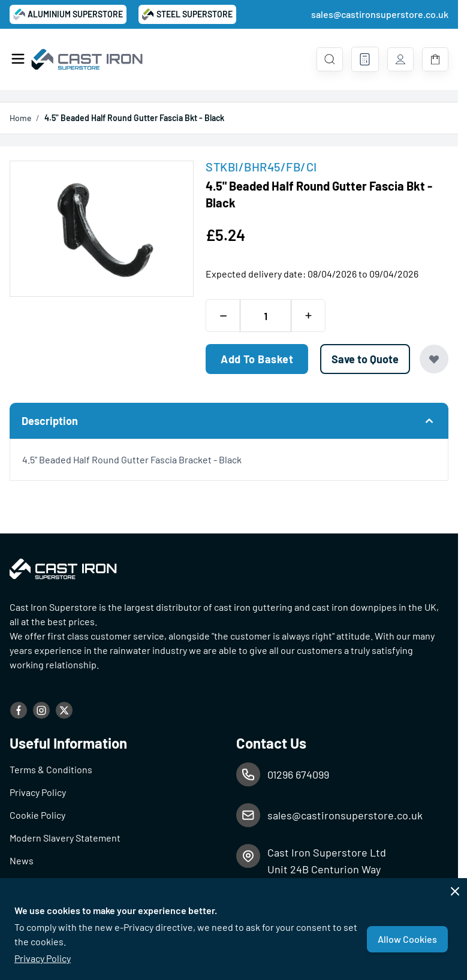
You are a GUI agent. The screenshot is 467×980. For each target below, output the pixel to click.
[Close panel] (455, 891)
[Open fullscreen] (102, 229)
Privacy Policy (43, 958)
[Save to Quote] (365, 359)
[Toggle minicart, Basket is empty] (435, 59)
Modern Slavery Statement (65, 838)
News (22, 860)
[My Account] (400, 59)
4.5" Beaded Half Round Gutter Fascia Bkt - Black (134, 118)
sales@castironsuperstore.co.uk (380, 14)
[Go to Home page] (88, 59)
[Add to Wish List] (434, 359)
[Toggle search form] (330, 59)
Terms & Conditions (51, 769)
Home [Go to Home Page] (20, 118)
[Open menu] (18, 59)
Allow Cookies (407, 939)
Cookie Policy (37, 815)
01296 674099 (298, 774)
